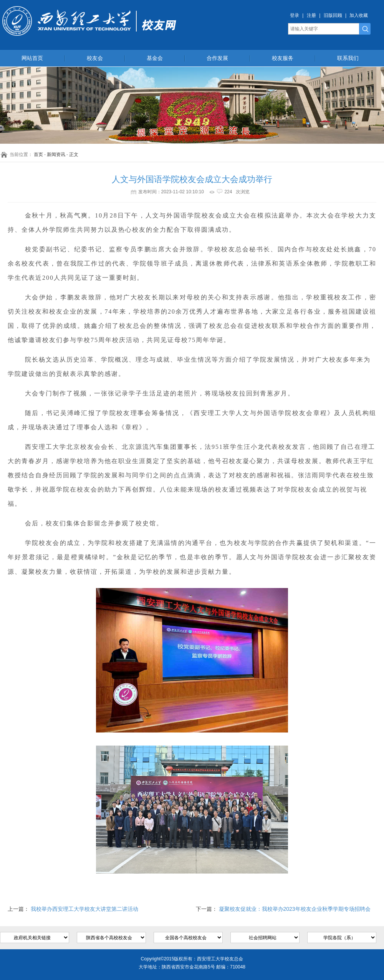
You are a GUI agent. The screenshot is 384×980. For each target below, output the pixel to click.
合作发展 (217, 58)
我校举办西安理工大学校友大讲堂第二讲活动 (84, 909)
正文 (74, 154)
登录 (295, 15)
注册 (311, 15)
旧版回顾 (333, 15)
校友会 (95, 58)
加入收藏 (359, 15)
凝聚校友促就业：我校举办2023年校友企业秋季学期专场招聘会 (295, 909)
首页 (38, 154)
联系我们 (348, 58)
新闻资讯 (56, 154)
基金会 (155, 58)
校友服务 (283, 58)
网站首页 (32, 58)
